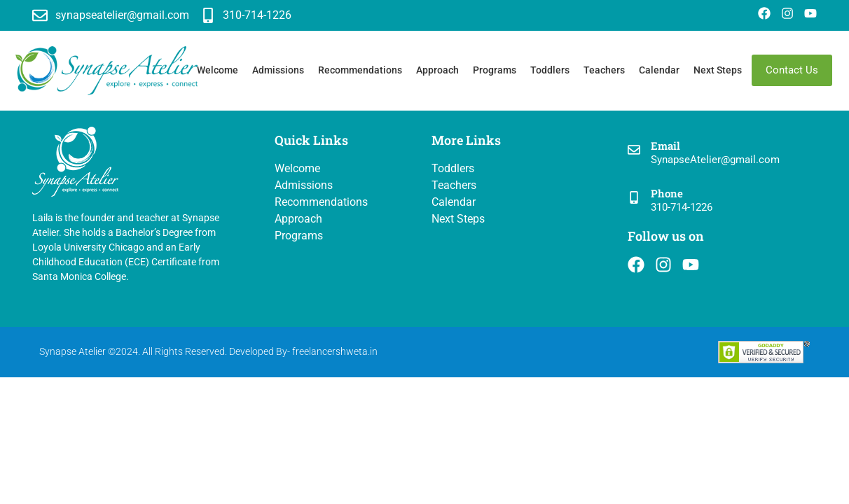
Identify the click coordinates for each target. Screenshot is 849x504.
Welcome (218, 70)
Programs (495, 70)
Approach (437, 70)
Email (665, 146)
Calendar (659, 70)
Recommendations (360, 70)
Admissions (278, 70)
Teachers (604, 70)
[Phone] (634, 198)
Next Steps (718, 70)
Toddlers (550, 70)
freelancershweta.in (335, 351)
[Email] (634, 151)
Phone (667, 193)
